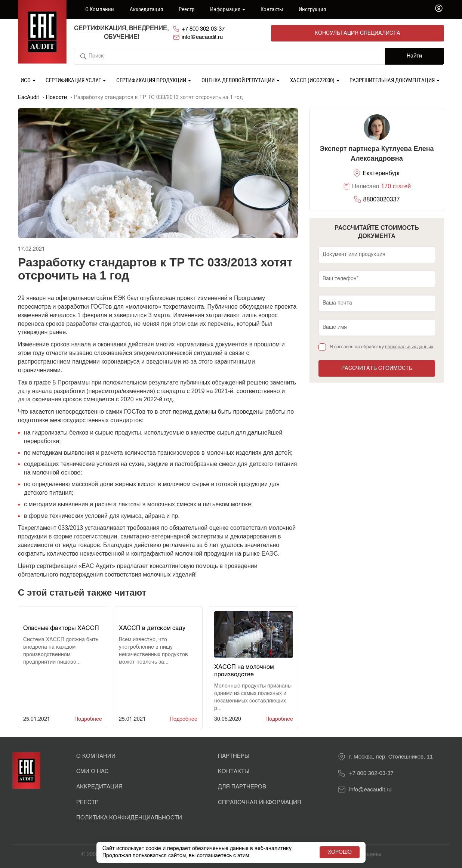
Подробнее (88, 719)
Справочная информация (260, 802)
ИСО (28, 79)
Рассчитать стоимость (377, 368)
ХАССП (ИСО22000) (315, 79)
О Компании (96, 755)
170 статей (396, 186)
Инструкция (312, 9)
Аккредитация (146, 9)
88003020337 (382, 199)
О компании (100, 9)
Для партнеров (242, 786)
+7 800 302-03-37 (243, 33)
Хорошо (338, 852)
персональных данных (409, 346)
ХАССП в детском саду (152, 628)
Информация (228, 9)
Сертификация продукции (154, 79)
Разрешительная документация (395, 79)
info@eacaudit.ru (308, 33)
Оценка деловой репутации (241, 79)
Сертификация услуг (76, 79)
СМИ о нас (93, 771)
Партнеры (234, 755)
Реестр (187, 9)
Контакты (272, 9)
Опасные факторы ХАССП (61, 628)
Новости (56, 97)
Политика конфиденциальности (129, 817)
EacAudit (28, 97)
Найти (414, 56)
